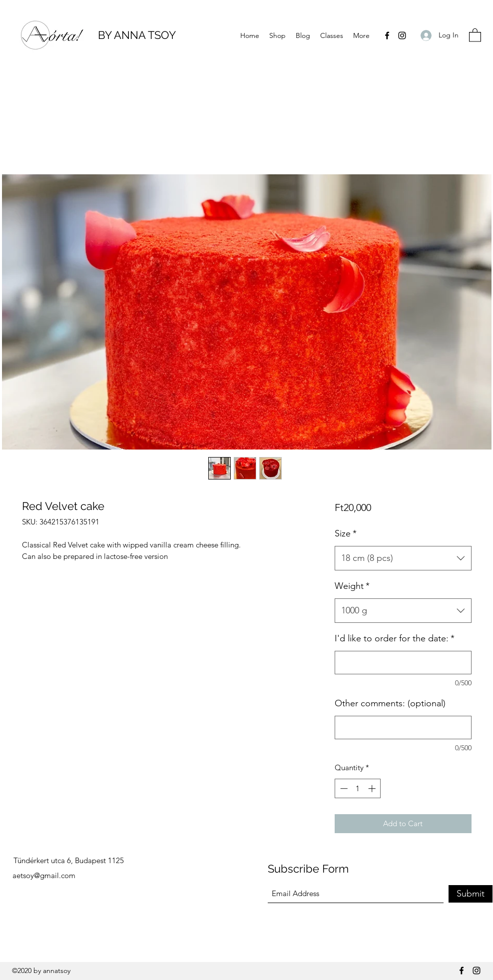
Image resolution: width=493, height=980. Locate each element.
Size (346, 533)
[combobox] (403, 558)
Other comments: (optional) (390, 703)
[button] (475, 35)
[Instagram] (402, 35)
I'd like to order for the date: (395, 638)
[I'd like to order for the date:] (403, 663)
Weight (352, 586)
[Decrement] (343, 788)
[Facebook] (387, 35)
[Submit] (471, 894)
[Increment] (373, 788)
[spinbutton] (358, 788)
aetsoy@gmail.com (44, 875)
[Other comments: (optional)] (403, 728)
